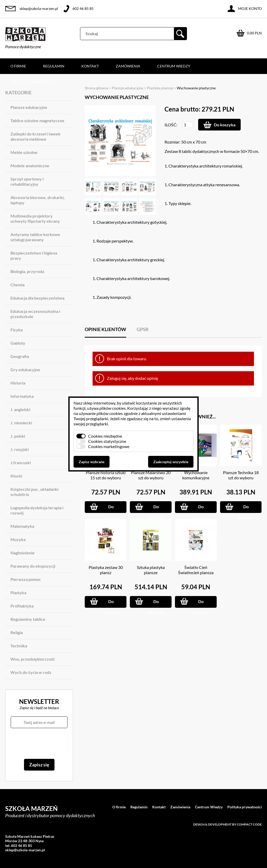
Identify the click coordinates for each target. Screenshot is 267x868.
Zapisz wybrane (92, 462)
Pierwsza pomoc (26, 579)
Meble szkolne (24, 152)
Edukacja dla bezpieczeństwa (37, 298)
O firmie (18, 66)
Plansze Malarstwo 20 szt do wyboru (151, 475)
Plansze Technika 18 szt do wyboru (241, 475)
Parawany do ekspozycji (33, 566)
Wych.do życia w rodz (31, 672)
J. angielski (20, 409)
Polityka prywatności (33, 82)
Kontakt (90, 66)
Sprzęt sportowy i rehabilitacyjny (27, 181)
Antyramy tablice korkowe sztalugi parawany (35, 237)
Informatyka (22, 396)
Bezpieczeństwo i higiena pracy (34, 255)
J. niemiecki (21, 423)
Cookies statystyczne (107, 441)
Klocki (16, 476)
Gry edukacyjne (25, 370)
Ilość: (171, 125)
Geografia (20, 356)
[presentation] (39, 743)
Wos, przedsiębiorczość (33, 659)
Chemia (17, 285)
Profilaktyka (22, 606)
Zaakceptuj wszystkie (171, 462)
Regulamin (54, 66)
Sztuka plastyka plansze (151, 570)
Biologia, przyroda (27, 271)
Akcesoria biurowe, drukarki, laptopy (38, 200)
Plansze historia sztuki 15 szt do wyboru (106, 475)
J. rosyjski (20, 449)
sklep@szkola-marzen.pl (39, 8)
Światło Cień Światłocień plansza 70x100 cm (196, 572)
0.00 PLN (254, 33)
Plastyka (18, 593)
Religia (17, 632)
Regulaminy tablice (28, 619)
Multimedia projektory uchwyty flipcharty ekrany (35, 218)
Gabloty (18, 343)
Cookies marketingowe (109, 446)
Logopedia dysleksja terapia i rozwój (37, 510)
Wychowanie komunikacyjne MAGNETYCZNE (196, 478)
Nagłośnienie (23, 553)
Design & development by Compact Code (227, 824)
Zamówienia (128, 66)
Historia (18, 383)
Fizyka (17, 330)
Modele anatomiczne (30, 166)
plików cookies (113, 408)
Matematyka (22, 526)
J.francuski (21, 463)
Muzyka (18, 539)
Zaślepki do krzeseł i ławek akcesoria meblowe (35, 136)
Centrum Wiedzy (174, 66)
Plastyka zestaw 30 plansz (106, 570)
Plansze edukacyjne (29, 107)
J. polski (18, 436)
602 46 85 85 (83, 8)
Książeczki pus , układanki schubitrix (34, 492)
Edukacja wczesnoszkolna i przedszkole (35, 314)
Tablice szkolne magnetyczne (37, 120)
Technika (19, 646)
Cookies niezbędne (105, 436)
